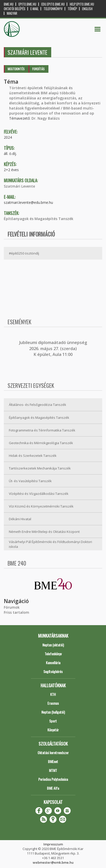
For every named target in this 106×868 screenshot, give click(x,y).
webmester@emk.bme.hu (53, 862)
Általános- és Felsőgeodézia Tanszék (38, 405)
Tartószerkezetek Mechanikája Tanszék (40, 468)
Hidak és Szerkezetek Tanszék (33, 456)
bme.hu (9, 4)
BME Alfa (53, 788)
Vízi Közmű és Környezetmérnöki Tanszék (41, 506)
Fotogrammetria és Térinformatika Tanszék (42, 430)
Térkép (72, 9)
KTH (53, 694)
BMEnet (53, 761)
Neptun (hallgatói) (53, 712)
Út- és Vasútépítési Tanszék (30, 481)
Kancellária (53, 663)
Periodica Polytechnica (53, 779)
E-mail (34, 9)
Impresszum (53, 844)
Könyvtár (53, 730)
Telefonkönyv (53, 9)
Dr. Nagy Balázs (46, 118)
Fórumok (12, 607)
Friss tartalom (16, 612)
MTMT (53, 770)
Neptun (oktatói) (53, 645)
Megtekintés (16, 69)
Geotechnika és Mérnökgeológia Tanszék (41, 443)
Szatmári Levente (19, 186)
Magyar (12, 13)
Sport (53, 721)
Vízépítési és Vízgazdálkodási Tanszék (39, 494)
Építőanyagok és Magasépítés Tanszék (39, 219)
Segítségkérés (53, 671)
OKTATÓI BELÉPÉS (15, 9)
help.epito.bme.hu (82, 4)
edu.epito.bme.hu (53, 4)
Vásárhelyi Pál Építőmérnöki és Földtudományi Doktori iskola (50, 544)
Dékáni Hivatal (20, 519)
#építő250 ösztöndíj (24, 253)
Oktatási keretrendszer (53, 753)
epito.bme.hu (27, 4)
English (87, 9)
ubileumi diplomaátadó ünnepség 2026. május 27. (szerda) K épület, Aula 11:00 (54, 348)
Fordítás (38, 69)
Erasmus (53, 703)
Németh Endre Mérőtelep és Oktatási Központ (44, 532)
